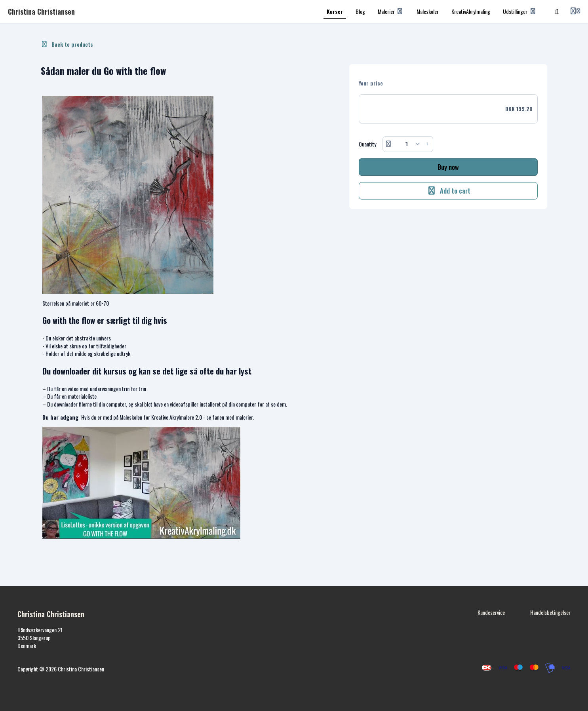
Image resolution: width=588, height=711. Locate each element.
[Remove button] (388, 144)
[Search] (557, 11)
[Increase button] (427, 144)
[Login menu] (575, 11)
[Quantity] (408, 144)
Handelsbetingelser (550, 612)
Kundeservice (491, 612)
